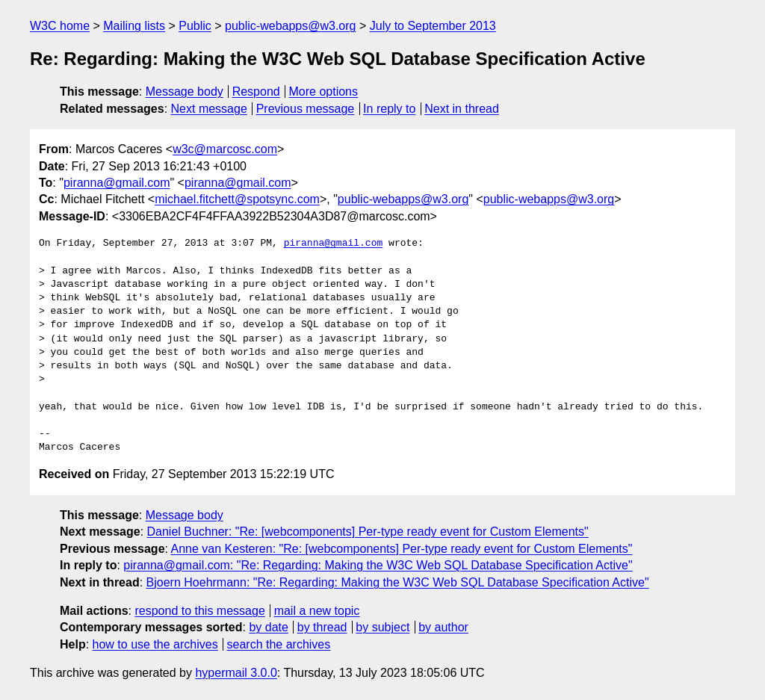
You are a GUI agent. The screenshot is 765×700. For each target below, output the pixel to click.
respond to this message (199, 611)
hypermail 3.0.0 (236, 673)
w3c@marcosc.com (225, 149)
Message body (185, 92)
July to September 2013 (433, 26)
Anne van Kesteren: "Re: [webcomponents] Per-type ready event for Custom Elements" (402, 549)
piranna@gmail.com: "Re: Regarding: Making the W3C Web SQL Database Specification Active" (378, 565)
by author (443, 627)
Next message (209, 109)
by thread (322, 627)
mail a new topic (317, 611)
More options (324, 92)
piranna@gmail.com (117, 183)
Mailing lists (134, 26)
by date (268, 627)
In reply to (389, 109)
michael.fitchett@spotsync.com (237, 199)
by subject (382, 627)
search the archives (279, 644)
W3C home (60, 26)
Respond (256, 92)
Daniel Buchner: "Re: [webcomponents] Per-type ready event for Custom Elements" (368, 532)
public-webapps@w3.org (290, 26)
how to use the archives (155, 644)
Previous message (306, 109)
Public (195, 26)
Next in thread (462, 109)
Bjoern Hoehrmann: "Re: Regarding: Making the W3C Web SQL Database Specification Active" (398, 582)
